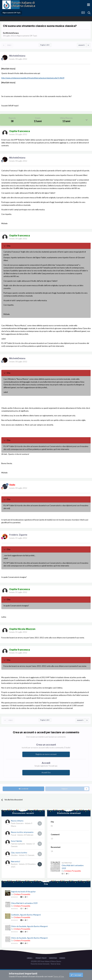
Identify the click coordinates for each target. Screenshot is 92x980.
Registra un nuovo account (46, 754)
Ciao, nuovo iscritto (19, 853)
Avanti (82, 45)
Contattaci (53, 958)
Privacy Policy (41, 958)
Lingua (30, 958)
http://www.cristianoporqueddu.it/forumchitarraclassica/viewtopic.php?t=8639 (33, 78)
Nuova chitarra (17, 821)
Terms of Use (58, 976)
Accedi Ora (46, 773)
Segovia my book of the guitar (23, 892)
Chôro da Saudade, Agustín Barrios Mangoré (29, 926)
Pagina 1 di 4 (45, 45)
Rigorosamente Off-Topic (27, 36)
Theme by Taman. (56, 964)
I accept (76, 975)
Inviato (18, 59)
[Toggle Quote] (5, 246)
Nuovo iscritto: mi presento (22, 832)
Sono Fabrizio (17, 841)
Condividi (23, 789)
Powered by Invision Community (40, 964)
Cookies (62, 958)
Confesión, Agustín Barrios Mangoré (26, 915)
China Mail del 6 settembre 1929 (24, 903)
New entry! (16, 861)
